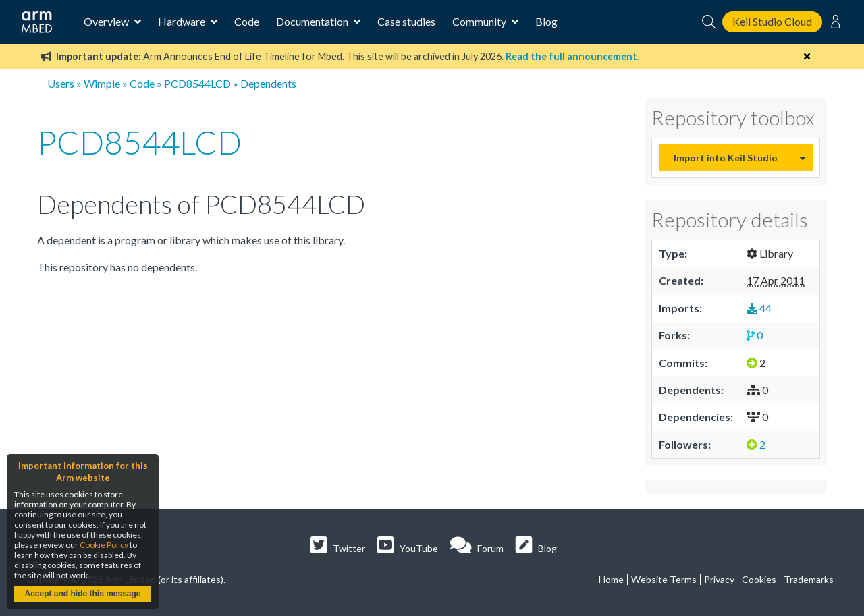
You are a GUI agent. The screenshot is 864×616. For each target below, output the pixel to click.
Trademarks (809, 579)
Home (611, 579)
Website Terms (664, 579)
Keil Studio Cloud (772, 21)
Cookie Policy (104, 545)
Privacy (719, 579)
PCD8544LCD (197, 83)
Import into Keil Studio (726, 158)
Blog (546, 21)
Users (61, 83)
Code (247, 21)
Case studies (406, 21)
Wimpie (102, 83)
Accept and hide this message (82, 594)
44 (759, 308)
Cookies (759, 579)
